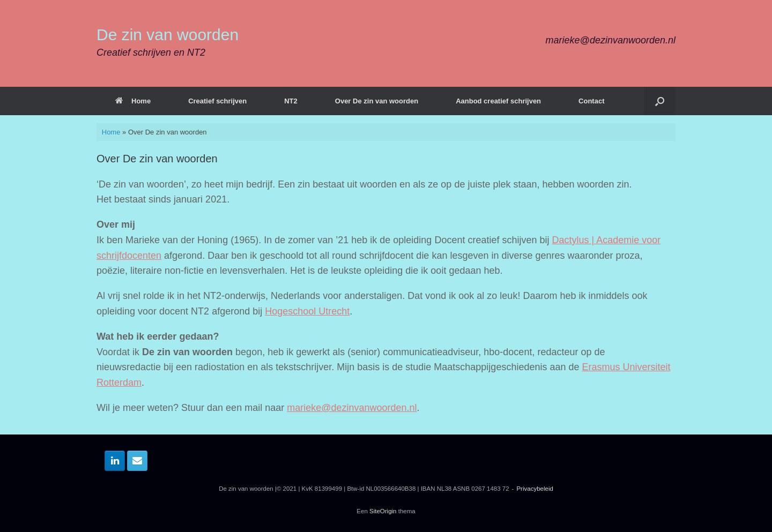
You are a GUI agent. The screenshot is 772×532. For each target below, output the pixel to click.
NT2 (291, 101)
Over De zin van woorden (377, 101)
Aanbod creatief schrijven (498, 101)
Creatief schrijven (217, 101)
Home (133, 101)
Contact (591, 101)
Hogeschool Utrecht (307, 311)
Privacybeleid (535, 489)
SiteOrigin (383, 511)
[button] (660, 101)
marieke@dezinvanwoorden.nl (352, 408)
